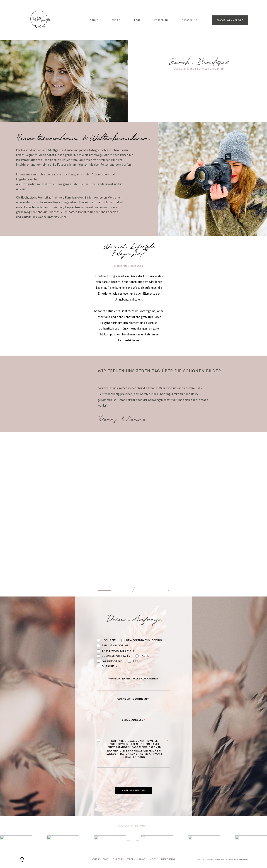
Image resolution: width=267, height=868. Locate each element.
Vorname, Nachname (133, 699)
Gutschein (107, 666)
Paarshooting (110, 661)
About (94, 20)
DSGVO (120, 744)
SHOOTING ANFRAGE (230, 20)
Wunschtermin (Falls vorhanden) (133, 679)
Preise (116, 20)
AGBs (134, 741)
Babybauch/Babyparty (116, 651)
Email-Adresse (133, 720)
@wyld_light (133, 840)
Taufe (142, 656)
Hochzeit (106, 640)
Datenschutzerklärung (129, 860)
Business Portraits (113, 656)
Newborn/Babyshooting (142, 640)
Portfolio (161, 20)
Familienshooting (113, 646)
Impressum (168, 860)
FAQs (137, 20)
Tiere (134, 661)
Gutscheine (189, 20)
